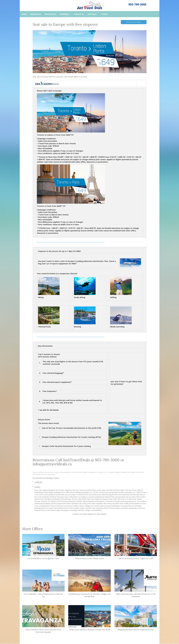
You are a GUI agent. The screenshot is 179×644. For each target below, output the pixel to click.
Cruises (104, 14)
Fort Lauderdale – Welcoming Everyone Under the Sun (43, 584)
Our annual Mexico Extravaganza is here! (43, 547)
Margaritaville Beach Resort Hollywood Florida (136, 618)
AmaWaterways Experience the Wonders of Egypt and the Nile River (89, 584)
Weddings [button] (65, 14)
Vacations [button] (93, 14)
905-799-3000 (137, 4)
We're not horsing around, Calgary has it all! (136, 547)
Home (24, 14)
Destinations (50, 14)
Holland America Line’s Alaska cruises (89, 547)
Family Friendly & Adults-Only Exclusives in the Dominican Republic (43, 619)
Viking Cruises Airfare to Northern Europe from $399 (89, 618)
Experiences (36, 14)
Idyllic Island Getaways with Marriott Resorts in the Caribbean (136, 584)
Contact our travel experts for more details (89, 514)
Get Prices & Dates (134, 22)
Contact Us (79, 14)
